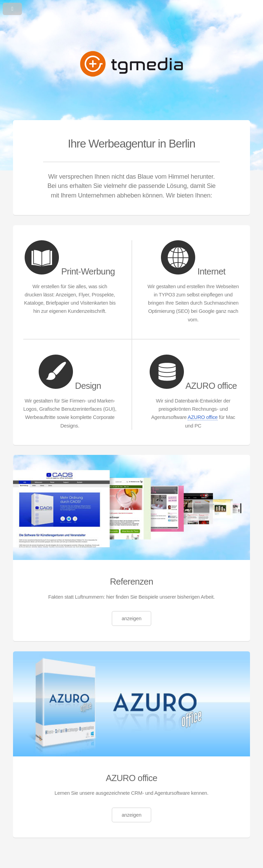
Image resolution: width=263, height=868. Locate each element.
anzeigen (131, 618)
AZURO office (203, 417)
